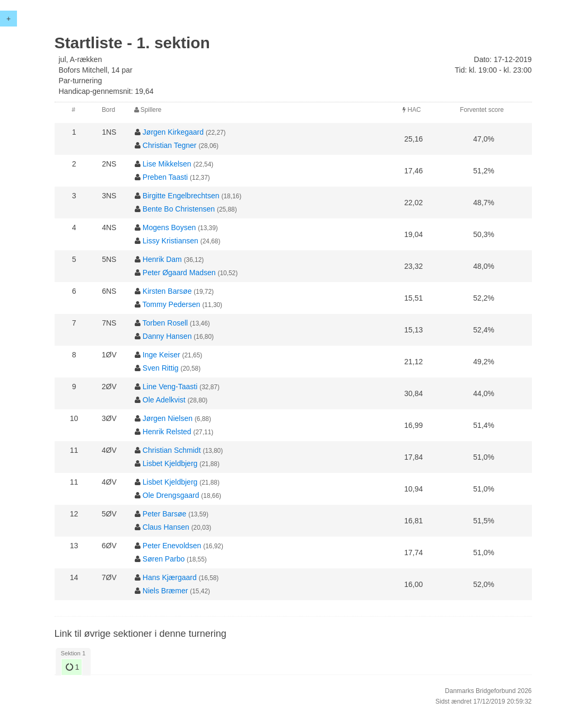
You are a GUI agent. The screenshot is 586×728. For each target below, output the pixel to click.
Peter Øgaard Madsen (179, 273)
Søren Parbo (164, 559)
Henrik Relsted (167, 432)
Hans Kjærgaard (170, 577)
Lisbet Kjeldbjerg (170, 463)
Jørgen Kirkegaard (173, 132)
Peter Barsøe (164, 514)
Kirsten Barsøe (167, 291)
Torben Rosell (165, 323)
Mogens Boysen (169, 227)
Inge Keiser (161, 355)
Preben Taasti (165, 177)
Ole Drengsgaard (171, 495)
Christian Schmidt (172, 450)
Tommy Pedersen (172, 304)
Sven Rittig (161, 368)
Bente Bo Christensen (179, 209)
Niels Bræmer (165, 591)
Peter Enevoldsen (172, 546)
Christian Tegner (170, 145)
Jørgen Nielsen (168, 418)
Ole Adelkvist (164, 400)
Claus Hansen (166, 527)
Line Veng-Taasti (170, 387)
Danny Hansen (167, 336)
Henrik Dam (162, 259)
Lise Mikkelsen (167, 164)
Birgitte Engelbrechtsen (181, 196)
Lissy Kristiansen (170, 241)
